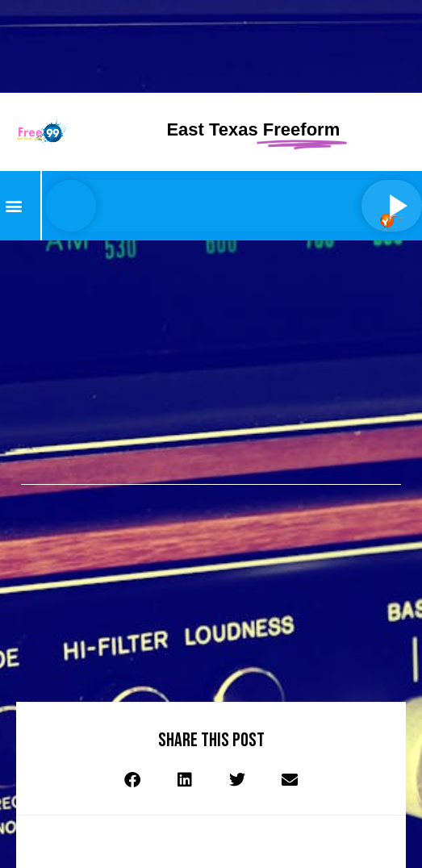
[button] (13, 205)
